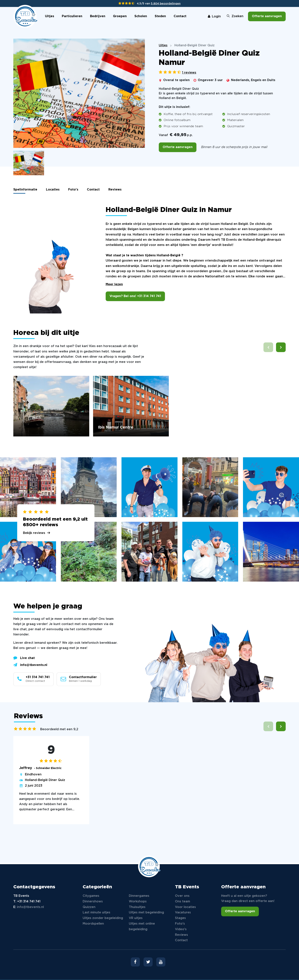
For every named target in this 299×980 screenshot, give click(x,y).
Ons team (183, 902)
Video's (181, 929)
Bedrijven (98, 16)
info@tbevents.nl (30, 665)
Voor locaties (185, 907)
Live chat (24, 658)
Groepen (120, 16)
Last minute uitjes (96, 913)
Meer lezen (114, 284)
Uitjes (50, 16)
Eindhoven (33, 775)
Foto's (73, 190)
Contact (180, 16)
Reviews (115, 190)
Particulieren (72, 16)
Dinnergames (139, 896)
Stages (180, 918)
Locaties (53, 190)
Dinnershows (93, 902)
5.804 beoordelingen (166, 4)
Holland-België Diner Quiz (45, 780)
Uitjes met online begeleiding (142, 927)
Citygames (91, 896)
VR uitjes (136, 918)
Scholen (141, 16)
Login (214, 17)
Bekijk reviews (34, 533)
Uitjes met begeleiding (146, 913)
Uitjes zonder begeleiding (103, 918)
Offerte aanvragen (267, 16)
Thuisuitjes (137, 907)
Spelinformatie (25, 190)
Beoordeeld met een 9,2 (59, 729)
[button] (281, 347)
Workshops (138, 902)
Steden (160, 16)
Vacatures (183, 913)
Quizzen (89, 907)
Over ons (182, 896)
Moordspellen (93, 924)
